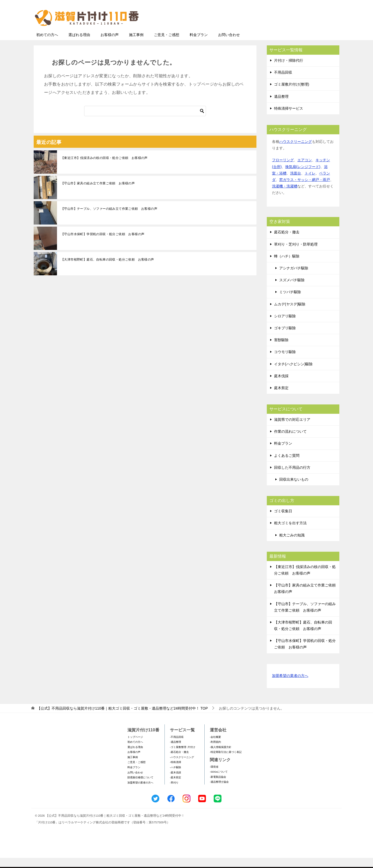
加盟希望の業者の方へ (290, 686)
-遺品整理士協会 (219, 792)
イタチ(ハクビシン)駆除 (293, 374)
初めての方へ (47, 45)
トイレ (310, 183)
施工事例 (136, 45)
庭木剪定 (281, 398)
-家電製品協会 (218, 787)
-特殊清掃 (175, 772)
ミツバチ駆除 (290, 302)
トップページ (135, 747)
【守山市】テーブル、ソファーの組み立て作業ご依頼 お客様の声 (109, 219)
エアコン (305, 170)
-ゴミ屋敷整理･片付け (183, 757)
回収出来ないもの (294, 489)
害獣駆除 (281, 350)
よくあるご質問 (287, 466)
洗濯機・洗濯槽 (285, 196)
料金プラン (199, 45)
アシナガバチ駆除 (294, 278)
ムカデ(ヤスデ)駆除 (290, 314)
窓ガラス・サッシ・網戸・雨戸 (305, 190)
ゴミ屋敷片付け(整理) (292, 94)
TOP (122, 718)
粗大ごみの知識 (292, 545)
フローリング (283, 170)
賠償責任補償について (140, 787)
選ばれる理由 (79, 45)
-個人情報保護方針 (221, 757)
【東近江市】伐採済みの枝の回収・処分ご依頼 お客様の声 (104, 168)
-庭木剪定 (175, 787)
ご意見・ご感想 (167, 45)
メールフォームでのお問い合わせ (291, 30)
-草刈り (174, 793)
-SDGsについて (219, 782)
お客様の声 (110, 45)
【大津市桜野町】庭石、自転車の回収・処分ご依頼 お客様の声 (107, 270)
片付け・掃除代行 (289, 71)
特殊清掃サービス (289, 118)
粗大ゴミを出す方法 (290, 533)
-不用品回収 (177, 747)
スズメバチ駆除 (292, 290)
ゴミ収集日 (283, 521)
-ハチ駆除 (175, 777)
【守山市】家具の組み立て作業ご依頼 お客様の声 (98, 193)
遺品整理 (281, 107)
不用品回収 (283, 82)
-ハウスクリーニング (182, 767)
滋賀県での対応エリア (292, 430)
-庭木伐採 (175, 783)
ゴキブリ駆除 (285, 338)
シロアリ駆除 (285, 326)
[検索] (145, 121)
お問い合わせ (229, 45)
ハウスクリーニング (296, 152)
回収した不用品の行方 (292, 478)
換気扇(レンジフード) (303, 177)
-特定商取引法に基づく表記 (226, 762)
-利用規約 (215, 752)
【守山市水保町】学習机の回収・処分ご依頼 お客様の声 (103, 244)
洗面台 (296, 183)
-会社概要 (215, 747)
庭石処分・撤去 (287, 242)
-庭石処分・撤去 (179, 762)
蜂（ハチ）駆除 (287, 266)
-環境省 (214, 777)
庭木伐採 (281, 386)
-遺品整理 (175, 752)
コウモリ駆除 (285, 362)
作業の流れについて (290, 442)
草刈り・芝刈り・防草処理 (296, 254)
